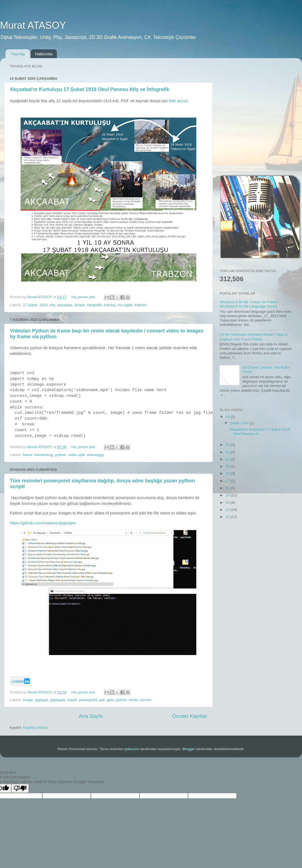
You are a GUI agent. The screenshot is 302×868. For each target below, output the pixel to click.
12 (228, 517)
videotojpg (95, 455)
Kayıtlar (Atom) (35, 728)
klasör (72, 700)
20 (228, 466)
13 (228, 510)
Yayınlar (18, 54)
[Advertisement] (51, 114)
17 (228, 481)
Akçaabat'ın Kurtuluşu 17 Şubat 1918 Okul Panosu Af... (260, 432)
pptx (110, 700)
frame (28, 455)
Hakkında (44, 54)
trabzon (140, 305)
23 (228, 445)
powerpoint (88, 700)
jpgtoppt (42, 700)
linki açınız (178, 101)
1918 (43, 305)
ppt (102, 700)
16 (228, 488)
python (61, 455)
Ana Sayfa (91, 716)
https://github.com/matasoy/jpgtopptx (43, 523)
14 (228, 503)
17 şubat (30, 305)
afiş (52, 305)
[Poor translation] (20, 788)
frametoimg (44, 455)
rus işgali (125, 305)
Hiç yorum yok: (84, 297)
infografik (94, 305)
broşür (80, 305)
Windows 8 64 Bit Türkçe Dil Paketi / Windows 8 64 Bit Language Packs (249, 304)
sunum (146, 700)
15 (228, 495)
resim (133, 700)
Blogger (189, 749)
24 (228, 417)
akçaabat (65, 305)
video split (76, 455)
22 (228, 452)
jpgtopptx (58, 700)
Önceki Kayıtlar (190, 716)
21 (228, 459)
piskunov (132, 749)
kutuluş (110, 305)
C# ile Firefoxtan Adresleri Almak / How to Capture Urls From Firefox (254, 337)
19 (228, 473)
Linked (21, 681)
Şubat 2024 (240, 423)
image (28, 700)
